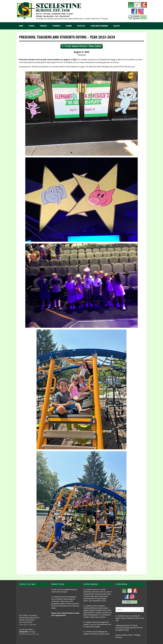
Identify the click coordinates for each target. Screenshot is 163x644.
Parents (44, 26)
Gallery (117, 26)
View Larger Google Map (28, 624)
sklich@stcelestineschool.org (29, 634)
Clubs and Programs (99, 26)
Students (56, 26)
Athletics (81, 26)
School (32, 26)
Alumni (69, 26)
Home (21, 26)
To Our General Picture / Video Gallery (83, 46)
